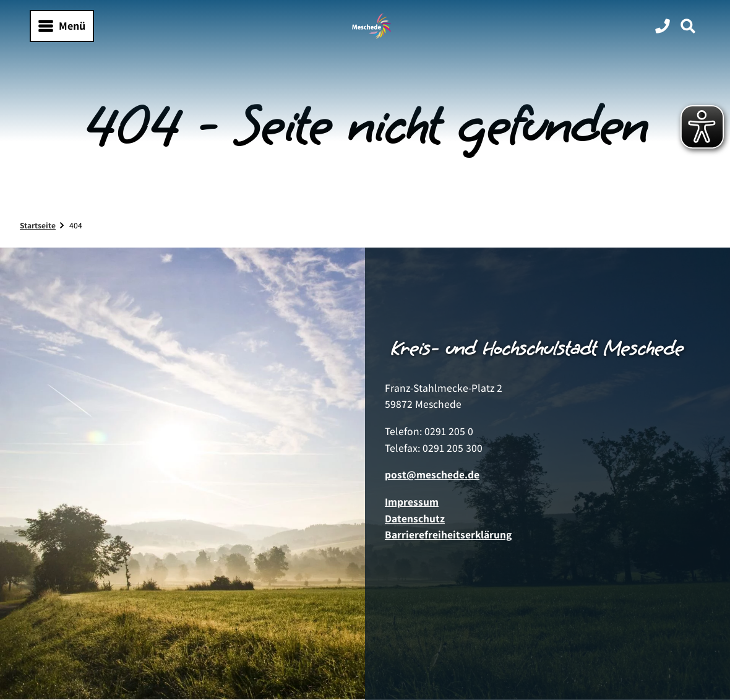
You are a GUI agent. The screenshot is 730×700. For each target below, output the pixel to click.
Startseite (38, 225)
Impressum (412, 502)
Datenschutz (415, 518)
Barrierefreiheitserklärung (448, 534)
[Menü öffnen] (62, 26)
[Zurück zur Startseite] (372, 26)
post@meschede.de (432, 475)
